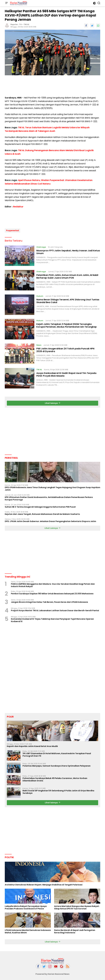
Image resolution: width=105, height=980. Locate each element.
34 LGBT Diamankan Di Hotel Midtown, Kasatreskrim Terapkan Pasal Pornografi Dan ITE (57, 754)
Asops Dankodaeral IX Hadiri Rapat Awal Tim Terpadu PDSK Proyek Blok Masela (66, 373)
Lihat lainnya (53, 402)
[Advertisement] (52, 86)
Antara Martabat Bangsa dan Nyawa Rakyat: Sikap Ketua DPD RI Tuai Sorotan (77, 906)
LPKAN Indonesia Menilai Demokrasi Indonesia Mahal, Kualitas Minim (28, 930)
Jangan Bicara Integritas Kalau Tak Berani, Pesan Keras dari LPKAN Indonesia (49, 601)
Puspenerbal (13, 229)
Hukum (40, 295)
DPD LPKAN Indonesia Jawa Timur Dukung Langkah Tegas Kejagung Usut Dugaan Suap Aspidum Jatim (52, 488)
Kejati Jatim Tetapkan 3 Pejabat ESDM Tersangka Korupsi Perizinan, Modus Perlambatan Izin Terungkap (67, 324)
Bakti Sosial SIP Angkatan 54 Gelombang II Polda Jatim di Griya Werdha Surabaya (58, 791)
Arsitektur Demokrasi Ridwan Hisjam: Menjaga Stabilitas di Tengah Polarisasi (44, 884)
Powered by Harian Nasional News (52, 973)
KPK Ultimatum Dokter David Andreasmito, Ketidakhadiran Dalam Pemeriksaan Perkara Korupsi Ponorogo (49, 497)
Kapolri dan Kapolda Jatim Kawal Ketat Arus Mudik (32, 745)
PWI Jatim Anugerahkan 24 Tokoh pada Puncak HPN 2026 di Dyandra (65, 349)
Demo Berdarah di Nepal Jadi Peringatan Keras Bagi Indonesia (75, 930)
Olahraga (41, 246)
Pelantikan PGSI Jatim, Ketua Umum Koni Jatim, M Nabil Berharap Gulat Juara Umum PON (67, 275)
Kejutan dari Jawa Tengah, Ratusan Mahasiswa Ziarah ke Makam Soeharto (42, 513)
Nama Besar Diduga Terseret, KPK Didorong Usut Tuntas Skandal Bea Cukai (68, 300)
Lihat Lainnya (52, 527)
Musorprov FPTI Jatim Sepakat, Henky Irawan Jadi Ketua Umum (68, 251)
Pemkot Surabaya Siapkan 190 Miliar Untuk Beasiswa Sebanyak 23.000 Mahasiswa (52, 593)
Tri (21, 24)
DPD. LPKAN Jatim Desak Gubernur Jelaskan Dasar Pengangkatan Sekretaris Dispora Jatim (50, 520)
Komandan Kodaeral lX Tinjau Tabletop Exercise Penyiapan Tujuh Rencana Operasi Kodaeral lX (52, 619)
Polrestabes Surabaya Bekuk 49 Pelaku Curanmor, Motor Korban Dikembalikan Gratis (55, 778)
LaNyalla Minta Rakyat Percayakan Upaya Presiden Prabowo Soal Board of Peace (26, 906)
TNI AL (26, 24)
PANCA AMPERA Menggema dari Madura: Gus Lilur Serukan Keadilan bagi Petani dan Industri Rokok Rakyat (53, 584)
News (39, 344)
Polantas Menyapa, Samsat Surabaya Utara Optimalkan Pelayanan (57, 765)
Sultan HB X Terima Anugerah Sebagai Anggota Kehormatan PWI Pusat (40, 506)
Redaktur (18, 207)
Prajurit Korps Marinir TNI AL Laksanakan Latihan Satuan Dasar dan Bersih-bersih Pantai (55, 610)
